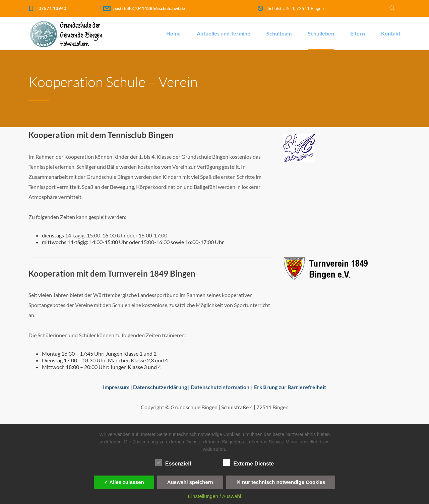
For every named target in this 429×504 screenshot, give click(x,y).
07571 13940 (52, 8)
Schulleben (321, 33)
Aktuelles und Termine (224, 33)
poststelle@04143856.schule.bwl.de (149, 8)
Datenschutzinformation (220, 387)
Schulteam (279, 33)
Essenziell (173, 463)
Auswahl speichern (190, 482)
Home (173, 33)
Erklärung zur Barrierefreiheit (290, 387)
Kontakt (391, 33)
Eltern (358, 33)
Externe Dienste (249, 463)
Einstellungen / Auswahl (214, 496)
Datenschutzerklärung (160, 387)
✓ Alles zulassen (124, 482)
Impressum (116, 387)
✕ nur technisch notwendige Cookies (281, 482)
